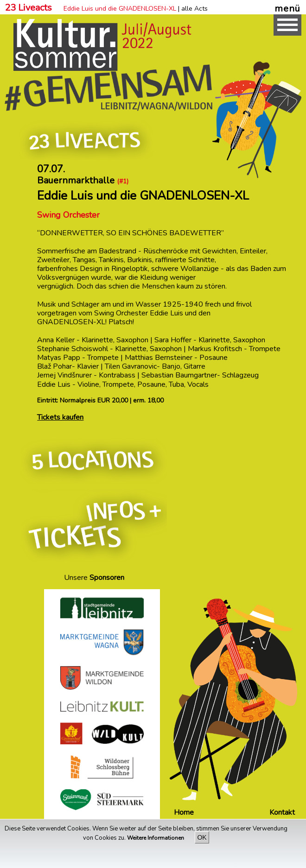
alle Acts (194, 9)
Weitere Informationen (156, 838)
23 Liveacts (28, 8)
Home (184, 812)
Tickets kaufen (60, 417)
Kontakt (282, 812)
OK (202, 837)
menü (287, 8)
